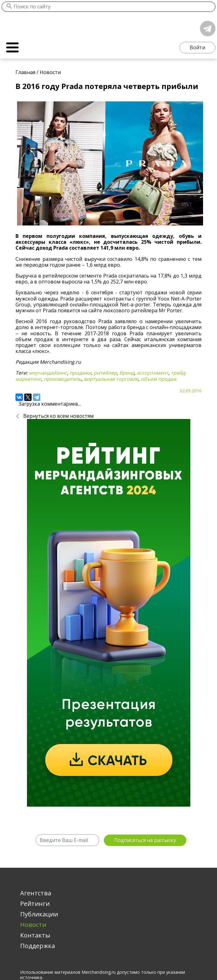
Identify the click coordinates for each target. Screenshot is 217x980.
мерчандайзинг (48, 373)
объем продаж (159, 379)
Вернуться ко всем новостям (58, 416)
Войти (197, 47)
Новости (33, 925)
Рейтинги (35, 904)
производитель (62, 379)
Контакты (35, 935)
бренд (127, 373)
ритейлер (105, 373)
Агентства (36, 893)
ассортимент (153, 373)
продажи (80, 373)
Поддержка (38, 946)
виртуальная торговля (111, 379)
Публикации (39, 914)
